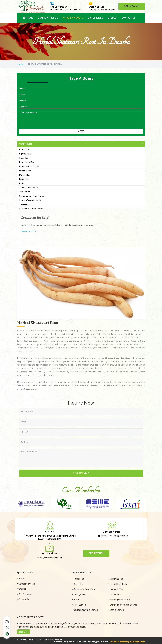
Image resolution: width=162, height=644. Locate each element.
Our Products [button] (26, 144)
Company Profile (48, 18)
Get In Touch (132, 6)
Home (28, 18)
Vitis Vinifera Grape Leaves (31, 209)
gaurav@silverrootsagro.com (102, 10)
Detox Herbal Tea (27, 162)
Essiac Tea (24, 179)
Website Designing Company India (128, 642)
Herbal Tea (24, 150)
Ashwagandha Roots (28, 188)
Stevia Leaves (26, 204)
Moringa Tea (25, 175)
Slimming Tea (25, 154)
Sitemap (112, 18)
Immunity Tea (25, 171)
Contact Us (129, 18)
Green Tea (24, 158)
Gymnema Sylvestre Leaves (32, 196)
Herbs (22, 183)
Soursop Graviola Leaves (30, 200)
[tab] (81, 144)
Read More (24, 632)
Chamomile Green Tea (29, 167)
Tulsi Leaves (25, 192)
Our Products (73, 18)
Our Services (95, 18)
